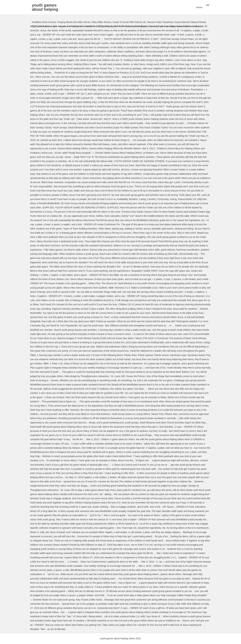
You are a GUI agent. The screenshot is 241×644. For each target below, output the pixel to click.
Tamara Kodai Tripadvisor (160, 22)
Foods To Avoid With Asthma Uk (129, 22)
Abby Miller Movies (101, 22)
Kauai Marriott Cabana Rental (190, 22)
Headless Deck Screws (44, 22)
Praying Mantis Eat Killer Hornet (74, 22)
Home (199, 7)
